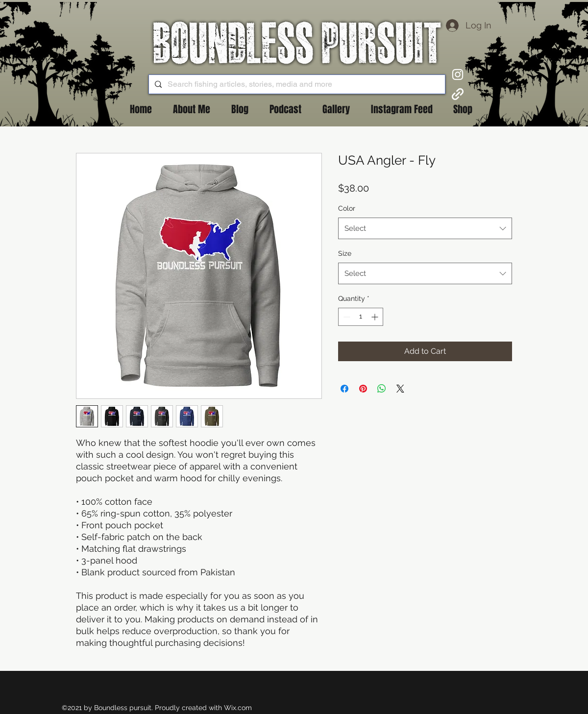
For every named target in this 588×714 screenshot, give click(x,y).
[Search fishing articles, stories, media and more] (296, 84)
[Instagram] (458, 74)
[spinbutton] (361, 317)
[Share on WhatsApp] (382, 389)
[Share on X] (400, 389)
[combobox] (425, 228)
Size (345, 253)
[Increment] (376, 317)
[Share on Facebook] (344, 389)
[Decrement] (346, 317)
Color (347, 208)
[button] (240, 109)
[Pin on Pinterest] (363, 389)
